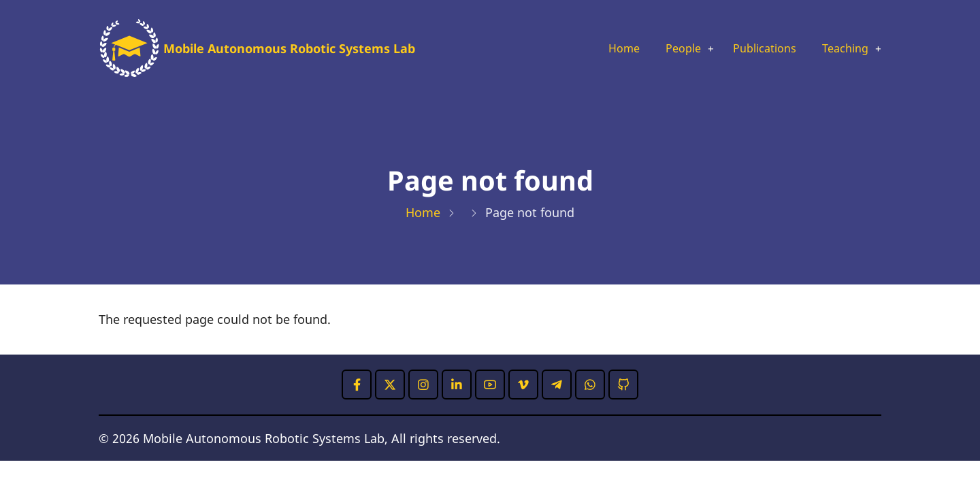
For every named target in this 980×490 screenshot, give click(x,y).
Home (603, 49)
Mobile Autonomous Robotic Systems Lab (289, 48)
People (666, 49)
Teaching (842, 49)
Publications (754, 49)
